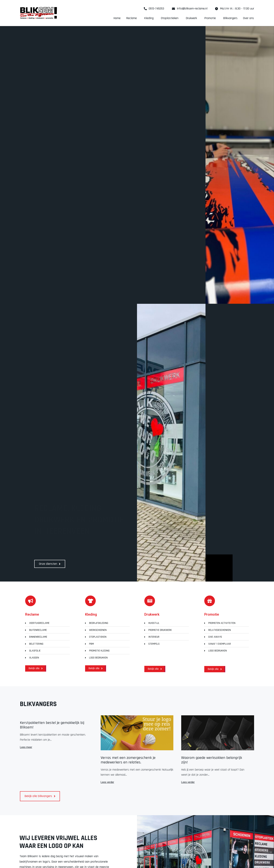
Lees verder (107, 782)
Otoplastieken (171, 18)
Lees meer (26, 747)
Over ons (248, 18)
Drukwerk (192, 18)
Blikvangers (230, 18)
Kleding (150, 18)
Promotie (211, 18)
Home (117, 18)
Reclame (132, 18)
